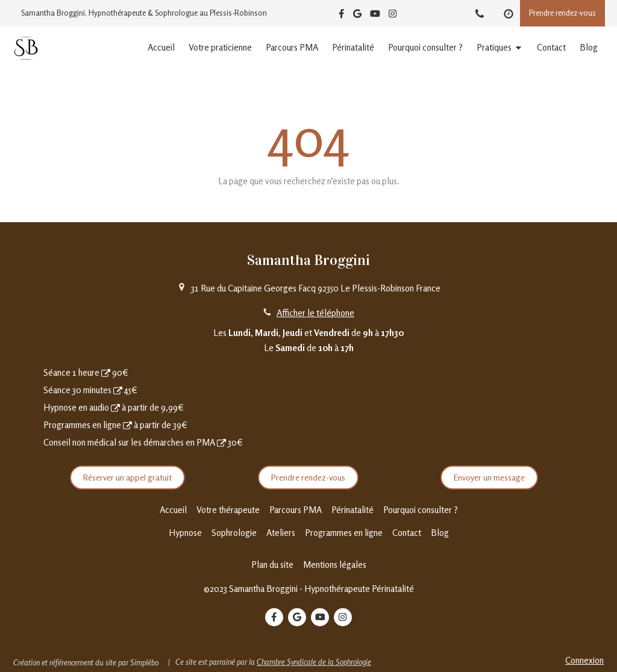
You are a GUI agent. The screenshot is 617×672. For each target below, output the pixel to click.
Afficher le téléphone (315, 313)
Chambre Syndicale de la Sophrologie (314, 662)
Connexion (584, 660)
